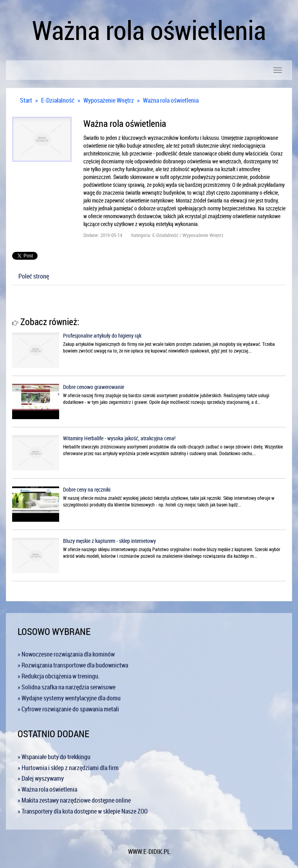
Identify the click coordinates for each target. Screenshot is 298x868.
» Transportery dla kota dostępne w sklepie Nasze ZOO (83, 811)
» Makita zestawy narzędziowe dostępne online (74, 800)
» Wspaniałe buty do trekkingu (54, 757)
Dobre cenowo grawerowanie (94, 387)
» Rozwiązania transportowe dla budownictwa (73, 665)
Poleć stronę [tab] (34, 276)
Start (26, 100)
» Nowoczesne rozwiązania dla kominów (66, 654)
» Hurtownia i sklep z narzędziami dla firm (68, 768)
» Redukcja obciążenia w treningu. (59, 676)
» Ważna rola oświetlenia (47, 789)
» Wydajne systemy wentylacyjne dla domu (69, 698)
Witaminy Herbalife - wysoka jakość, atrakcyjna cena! (119, 438)
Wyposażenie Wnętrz (109, 100)
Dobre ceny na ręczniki (87, 489)
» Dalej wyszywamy (41, 778)
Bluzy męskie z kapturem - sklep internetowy (109, 541)
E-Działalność (58, 100)
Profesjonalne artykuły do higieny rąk (102, 335)
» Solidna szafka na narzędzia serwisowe (67, 687)
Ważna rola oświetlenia (171, 100)
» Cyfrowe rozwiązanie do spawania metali (68, 709)
